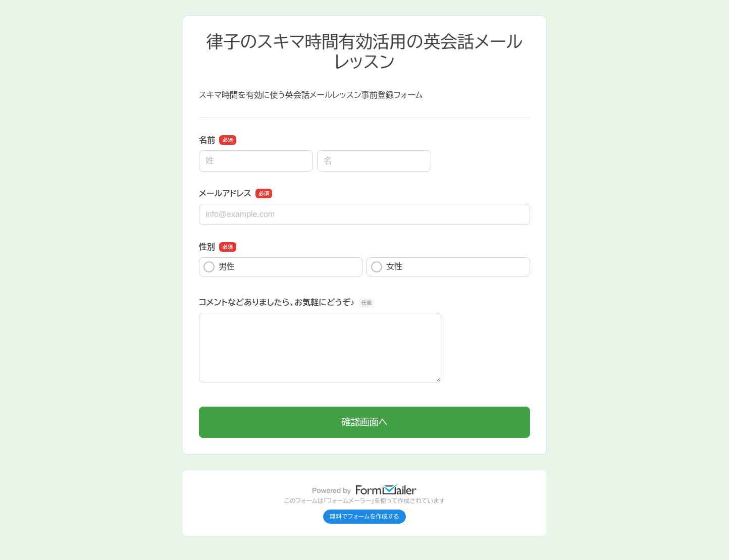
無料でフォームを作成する (364, 517)
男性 (219, 267)
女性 (387, 267)
